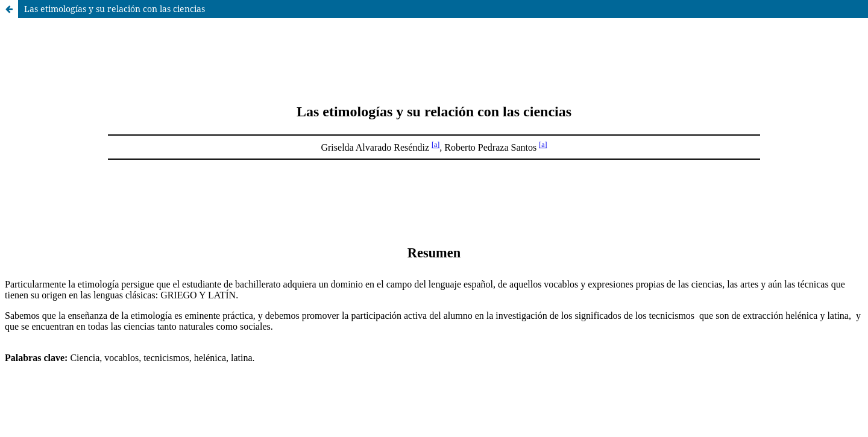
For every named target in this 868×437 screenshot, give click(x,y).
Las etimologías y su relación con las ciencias (115, 9)
